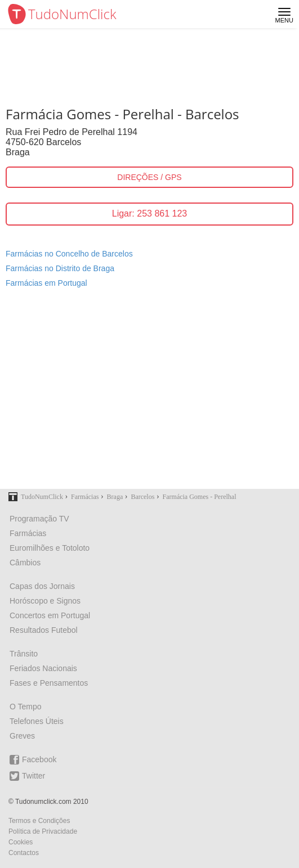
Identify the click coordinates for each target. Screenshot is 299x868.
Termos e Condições (39, 821)
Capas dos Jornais (42, 586)
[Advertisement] (149, 395)
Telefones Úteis (37, 721)
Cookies (21, 842)
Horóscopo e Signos (45, 601)
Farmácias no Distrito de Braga (60, 268)
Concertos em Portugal (50, 615)
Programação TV (39, 519)
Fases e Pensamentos (49, 683)
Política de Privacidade (43, 831)
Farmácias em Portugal (46, 283)
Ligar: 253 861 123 (149, 213)
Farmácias (28, 533)
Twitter (27, 776)
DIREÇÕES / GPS (149, 177)
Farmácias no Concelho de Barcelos (69, 254)
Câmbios (25, 563)
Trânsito (24, 654)
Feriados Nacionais (43, 668)
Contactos (24, 853)
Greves (22, 736)
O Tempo (26, 707)
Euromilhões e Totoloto (50, 548)
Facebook (33, 760)
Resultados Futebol (44, 630)
